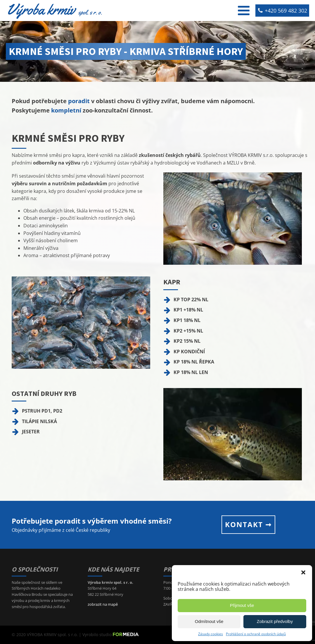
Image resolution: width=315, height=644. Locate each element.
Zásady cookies (211, 634)
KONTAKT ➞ (248, 524)
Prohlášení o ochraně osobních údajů (256, 634)
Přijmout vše (242, 605)
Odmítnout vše (209, 621)
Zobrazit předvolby (275, 621)
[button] (303, 572)
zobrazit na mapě (103, 604)
